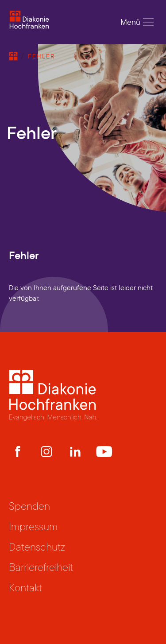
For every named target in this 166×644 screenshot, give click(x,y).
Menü (137, 22)
